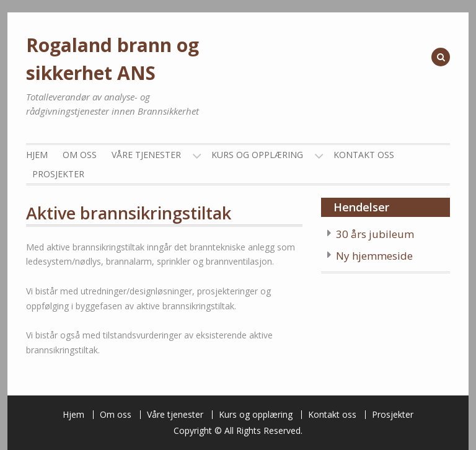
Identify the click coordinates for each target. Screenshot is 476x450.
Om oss (80, 155)
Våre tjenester (146, 155)
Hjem (37, 155)
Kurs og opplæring (257, 155)
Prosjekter (58, 174)
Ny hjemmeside (374, 256)
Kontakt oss (364, 155)
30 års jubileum (375, 234)
